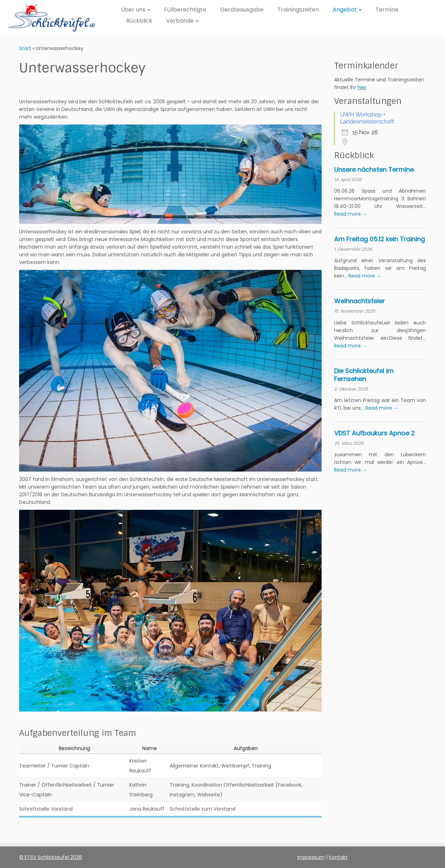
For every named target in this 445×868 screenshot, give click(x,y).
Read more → (351, 214)
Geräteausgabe (242, 10)
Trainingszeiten (298, 10)
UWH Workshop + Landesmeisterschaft (367, 118)
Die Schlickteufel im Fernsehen (364, 375)
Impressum (311, 857)
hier (362, 87)
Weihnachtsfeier (359, 301)
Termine (387, 10)
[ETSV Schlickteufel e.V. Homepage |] (51, 18)
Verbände (182, 21)
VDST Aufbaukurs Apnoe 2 (374, 433)
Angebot (347, 10)
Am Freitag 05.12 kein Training (379, 239)
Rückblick (139, 21)
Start (25, 48)
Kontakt (338, 857)
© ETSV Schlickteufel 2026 (51, 857)
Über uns (136, 10)
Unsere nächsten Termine (374, 170)
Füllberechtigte (185, 10)
